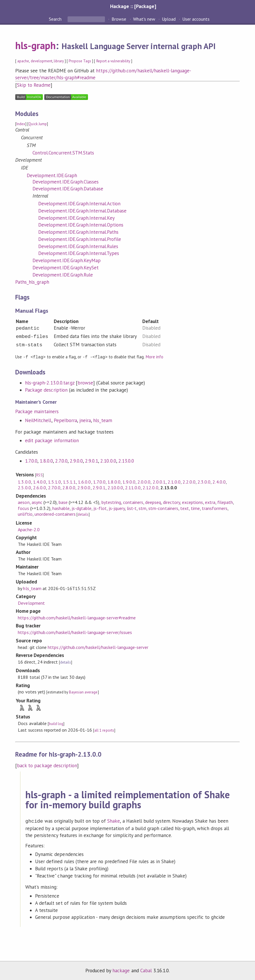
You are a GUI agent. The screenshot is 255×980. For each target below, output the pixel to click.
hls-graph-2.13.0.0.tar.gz (50, 382)
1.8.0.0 (46, 461)
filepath (225, 502)
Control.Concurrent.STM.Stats (63, 153)
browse (85, 382)
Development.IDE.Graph (52, 175)
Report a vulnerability (113, 61)
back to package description (47, 765)
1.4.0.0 (40, 482)
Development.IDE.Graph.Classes (66, 182)
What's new (144, 19)
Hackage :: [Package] (133, 6)
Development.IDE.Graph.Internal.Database (82, 211)
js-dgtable (82, 508)
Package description (46, 390)
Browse (119, 19)
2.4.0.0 (219, 482)
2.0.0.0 (144, 482)
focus (23, 508)
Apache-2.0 (29, 529)
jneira (85, 420)
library (59, 61)
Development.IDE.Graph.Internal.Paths (78, 232)
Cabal (146, 970)
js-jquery (117, 508)
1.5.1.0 (54, 482)
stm (142, 508)
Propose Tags (80, 61)
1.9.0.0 (129, 482)
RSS (39, 475)
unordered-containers (55, 514)
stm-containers (163, 508)
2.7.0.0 (61, 461)
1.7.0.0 (31, 461)
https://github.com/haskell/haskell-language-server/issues (75, 632)
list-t (132, 508)
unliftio (25, 514)
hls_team (103, 420)
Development (31, 603)
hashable (61, 508)
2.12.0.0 (150, 487)
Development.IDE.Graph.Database (68, 189)
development (42, 61)
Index (21, 124)
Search (56, 19)
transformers (215, 508)
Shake (114, 821)
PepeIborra (65, 420)
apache (23, 61)
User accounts (196, 19)
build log (56, 723)
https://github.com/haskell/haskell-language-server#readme (77, 617)
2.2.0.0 (189, 482)
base (63, 502)
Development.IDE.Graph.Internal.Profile (80, 239)
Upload (169, 19)
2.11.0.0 (133, 487)
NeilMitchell (38, 420)
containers (133, 502)
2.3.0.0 (204, 482)
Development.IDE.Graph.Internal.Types (79, 253)
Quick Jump (38, 124)
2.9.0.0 (76, 461)
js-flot (100, 508)
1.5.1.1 (69, 482)
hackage (121, 970)
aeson (24, 502)
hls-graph (36, 45)
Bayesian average (83, 692)
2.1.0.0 (174, 482)
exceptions (192, 502)
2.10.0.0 (108, 461)
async (37, 502)
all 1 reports (104, 730)
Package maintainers (37, 411)
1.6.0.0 (84, 482)
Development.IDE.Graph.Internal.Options (81, 225)
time (195, 508)
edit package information (52, 440)
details (83, 514)
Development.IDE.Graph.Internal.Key (76, 218)
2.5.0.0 (24, 487)
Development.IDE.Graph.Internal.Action (79, 204)
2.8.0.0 (69, 487)
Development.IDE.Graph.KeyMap (67, 260)
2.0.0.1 (159, 482)
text (185, 508)
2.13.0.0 (126, 461)
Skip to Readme (34, 85)
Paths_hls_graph (32, 282)
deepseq (153, 502)
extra (210, 502)
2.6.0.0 (40, 487)
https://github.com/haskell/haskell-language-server (98, 647)
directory (171, 502)
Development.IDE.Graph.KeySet (66, 268)
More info (154, 357)
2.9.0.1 (92, 461)
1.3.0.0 (24, 482)
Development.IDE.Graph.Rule (63, 275)
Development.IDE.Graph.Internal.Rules (78, 246)
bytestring (111, 502)
